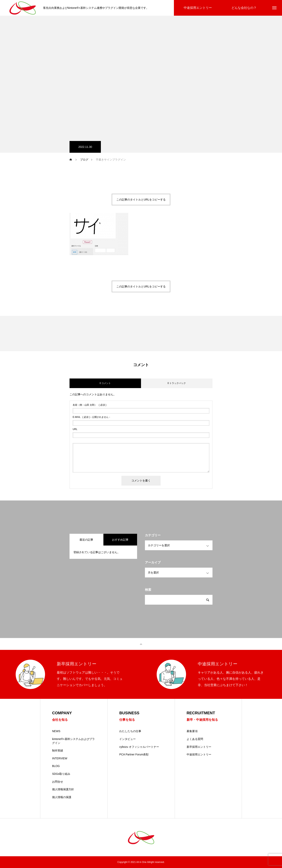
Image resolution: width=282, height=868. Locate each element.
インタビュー (127, 739)
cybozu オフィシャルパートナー (139, 747)
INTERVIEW (60, 758)
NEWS (56, 731)
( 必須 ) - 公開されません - (91, 417)
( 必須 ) (89, 405)
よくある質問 (195, 739)
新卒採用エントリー (199, 747)
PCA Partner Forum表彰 (134, 754)
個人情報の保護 (62, 797)
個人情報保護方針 (63, 789)
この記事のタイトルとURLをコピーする (141, 200)
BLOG (56, 766)
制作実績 (58, 751)
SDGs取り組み (61, 774)
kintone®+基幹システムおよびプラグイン (73, 741)
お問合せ (58, 782)
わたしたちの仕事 (130, 731)
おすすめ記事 (120, 540)
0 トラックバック (177, 383)
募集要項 (192, 731)
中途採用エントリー (199, 754)
